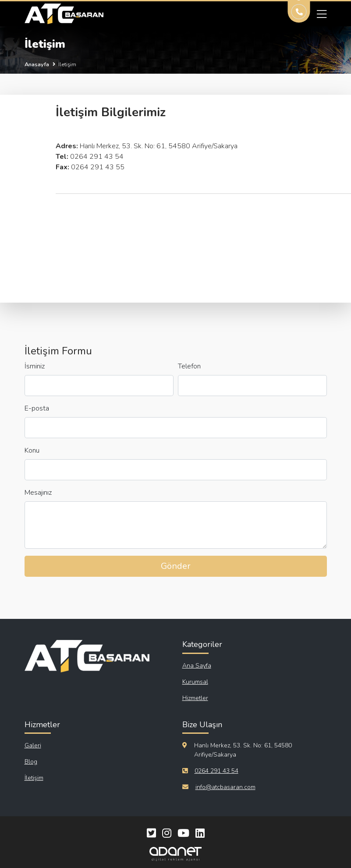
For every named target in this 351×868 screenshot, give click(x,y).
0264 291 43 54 (216, 771)
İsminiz (35, 366)
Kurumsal (195, 682)
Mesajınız (38, 493)
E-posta (37, 408)
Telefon (189, 366)
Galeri (33, 745)
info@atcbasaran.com (225, 787)
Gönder (176, 566)
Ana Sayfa (197, 666)
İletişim (34, 778)
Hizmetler (195, 698)
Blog (31, 762)
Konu (32, 450)
